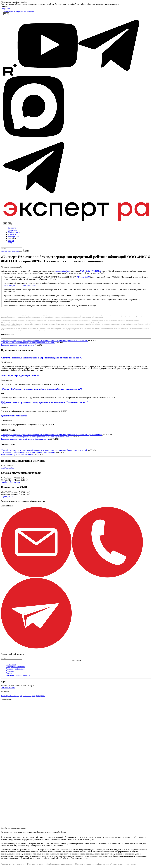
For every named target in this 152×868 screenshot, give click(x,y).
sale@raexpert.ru (7, 468)
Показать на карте (8, 688)
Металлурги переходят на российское (20, 375)
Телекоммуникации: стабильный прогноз (18, 345)
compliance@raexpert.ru (10, 482)
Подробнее (5, 8)
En (5, 224)
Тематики (12, 239)
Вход (6, 14)
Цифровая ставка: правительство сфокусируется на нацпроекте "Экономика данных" (44, 402)
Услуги (11, 241)
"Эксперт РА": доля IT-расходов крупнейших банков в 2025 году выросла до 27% (42, 389)
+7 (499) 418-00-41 (24, 696)
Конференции (14, 236)
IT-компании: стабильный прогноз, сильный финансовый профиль (28, 343)
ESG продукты (14, 232)
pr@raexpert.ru (7, 496)
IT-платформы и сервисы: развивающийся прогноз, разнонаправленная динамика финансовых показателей (44, 341)
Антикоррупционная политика (18, 675)
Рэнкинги (12, 234)
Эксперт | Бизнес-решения (24, 11)
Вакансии (10, 673)
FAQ (10, 243)
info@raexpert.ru (38, 696)
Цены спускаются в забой (14, 416)
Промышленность (95, 435)
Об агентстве (11, 665)
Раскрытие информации (15, 669)
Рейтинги (12, 228)
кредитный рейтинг (63, 271)
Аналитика (12, 230)
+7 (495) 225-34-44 (8, 696)
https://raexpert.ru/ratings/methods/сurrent (20, 285)
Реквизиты (10, 671)
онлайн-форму (60, 832)
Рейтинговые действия (10, 251)
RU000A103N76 (83, 277)
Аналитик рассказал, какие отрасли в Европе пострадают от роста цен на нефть (41, 358)
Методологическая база (15, 667)
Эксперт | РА (8, 11)
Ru (10, 224)
